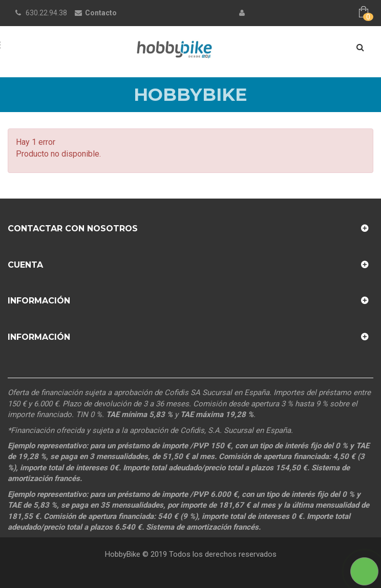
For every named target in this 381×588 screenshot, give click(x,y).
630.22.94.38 (46, 13)
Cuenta (25, 265)
